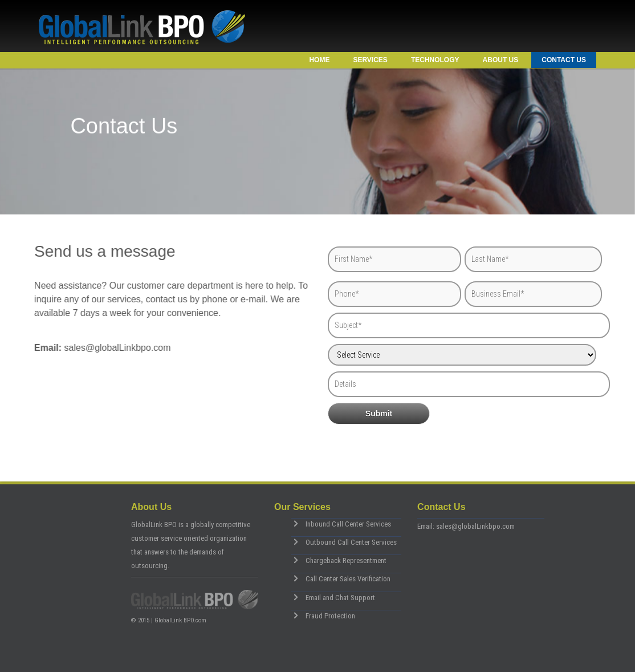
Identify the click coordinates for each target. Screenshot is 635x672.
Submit (379, 414)
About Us (501, 60)
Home (319, 60)
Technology (435, 60)
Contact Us (564, 60)
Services (370, 60)
